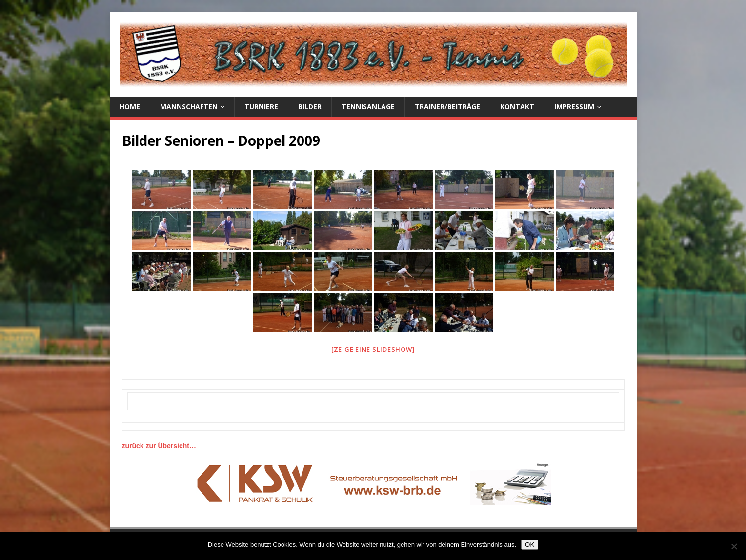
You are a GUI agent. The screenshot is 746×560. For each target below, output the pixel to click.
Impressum (574, 107)
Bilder (310, 107)
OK (530, 545)
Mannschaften (189, 107)
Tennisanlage (368, 107)
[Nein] (734, 546)
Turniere (261, 107)
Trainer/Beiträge (447, 107)
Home (130, 107)
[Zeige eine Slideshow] (373, 349)
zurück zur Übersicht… (159, 446)
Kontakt (517, 107)
